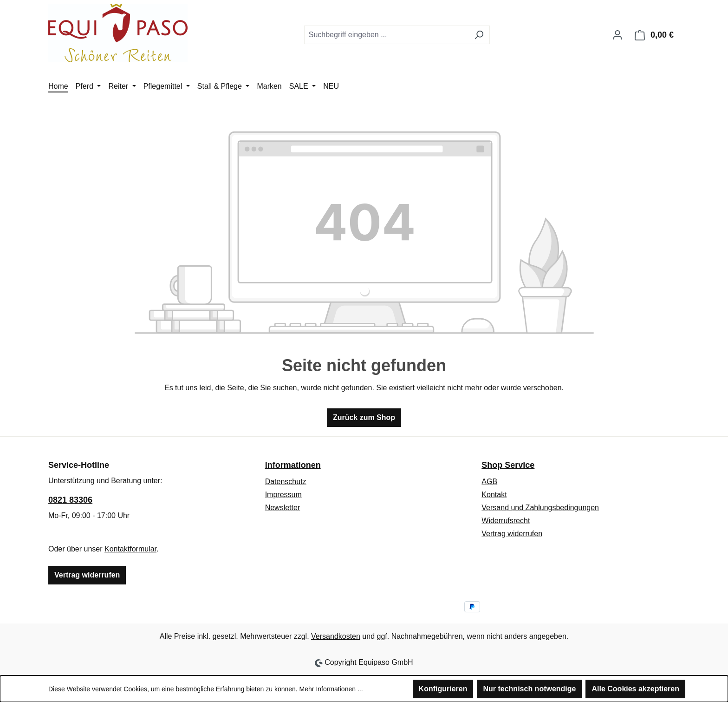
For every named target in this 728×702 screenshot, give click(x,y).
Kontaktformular (130, 549)
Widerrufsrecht (506, 521)
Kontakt (494, 495)
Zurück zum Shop (364, 417)
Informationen (293, 465)
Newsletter (283, 508)
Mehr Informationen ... (331, 689)
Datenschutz (286, 482)
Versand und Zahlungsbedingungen (540, 508)
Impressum (283, 495)
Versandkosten (336, 636)
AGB (489, 482)
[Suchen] (479, 35)
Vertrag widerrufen (87, 575)
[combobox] (386, 35)
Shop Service (508, 465)
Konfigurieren (443, 689)
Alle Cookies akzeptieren (635, 689)
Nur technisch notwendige (529, 689)
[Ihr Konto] (617, 35)
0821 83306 (70, 500)
